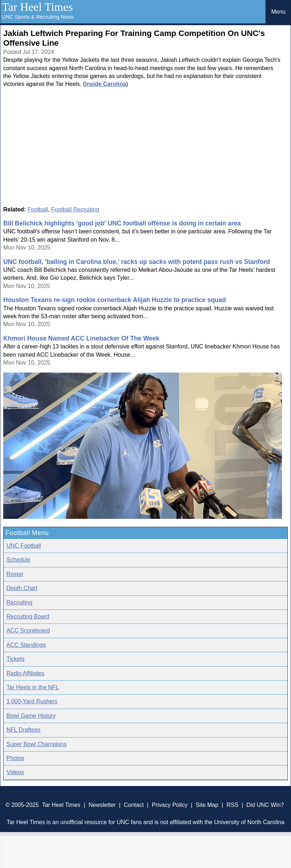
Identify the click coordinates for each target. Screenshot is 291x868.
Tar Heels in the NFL (33, 687)
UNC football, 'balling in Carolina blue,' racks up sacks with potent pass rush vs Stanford (137, 262)
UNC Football (24, 546)
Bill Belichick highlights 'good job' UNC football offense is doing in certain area (122, 223)
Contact (134, 805)
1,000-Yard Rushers (32, 701)
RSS (232, 805)
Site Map (207, 805)
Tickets (15, 659)
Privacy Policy (170, 805)
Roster (15, 574)
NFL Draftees (24, 730)
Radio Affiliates (26, 673)
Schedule (19, 560)
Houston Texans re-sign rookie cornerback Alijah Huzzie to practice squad (115, 300)
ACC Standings (26, 645)
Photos (15, 758)
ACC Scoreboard (28, 631)
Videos (15, 772)
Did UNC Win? (265, 805)
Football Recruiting (75, 209)
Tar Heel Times (38, 7)
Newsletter (102, 805)
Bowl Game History (31, 716)
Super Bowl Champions (36, 744)
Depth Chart (22, 588)
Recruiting (19, 602)
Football (38, 209)
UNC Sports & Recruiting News (38, 17)
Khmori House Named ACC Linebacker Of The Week (81, 338)
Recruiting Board (28, 616)
